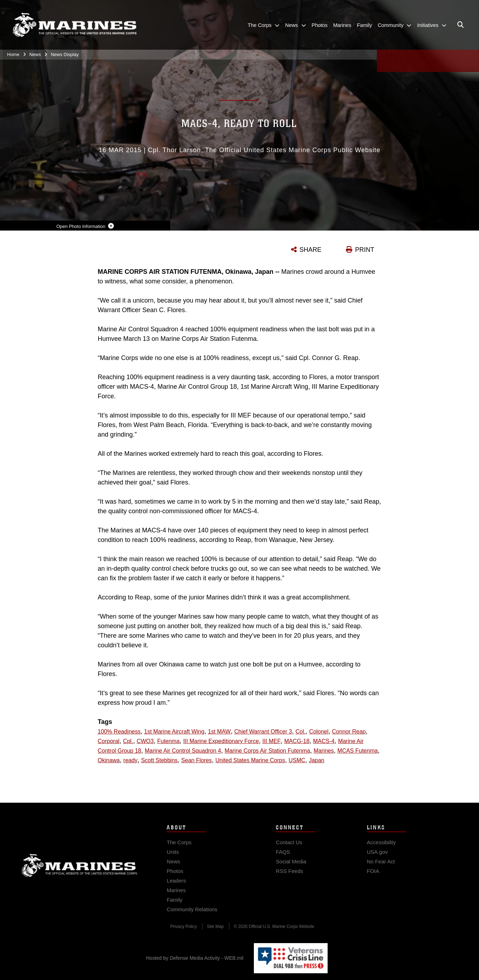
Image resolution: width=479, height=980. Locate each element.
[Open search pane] (461, 25)
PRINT (365, 250)
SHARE (311, 250)
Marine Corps (79, 870)
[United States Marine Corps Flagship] (74, 25)
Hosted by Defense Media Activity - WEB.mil (195, 958)
